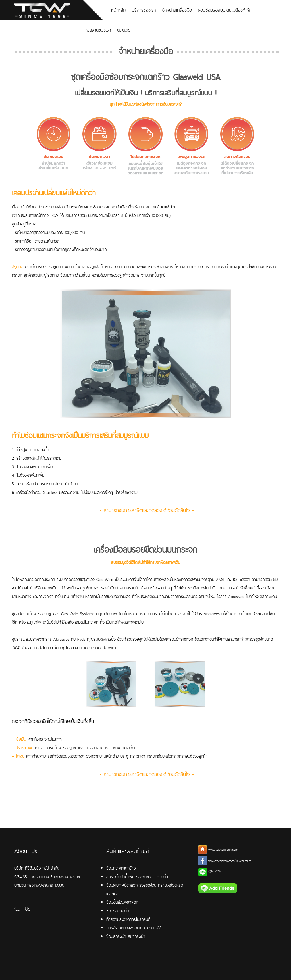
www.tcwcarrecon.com (223, 850)
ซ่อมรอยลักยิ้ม (118, 911)
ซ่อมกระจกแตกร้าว (121, 868)
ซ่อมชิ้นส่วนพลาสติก (122, 902)
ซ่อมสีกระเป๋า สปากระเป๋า (126, 936)
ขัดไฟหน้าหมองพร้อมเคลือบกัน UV (134, 928)
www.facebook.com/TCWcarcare (230, 861)
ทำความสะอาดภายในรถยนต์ (128, 919)
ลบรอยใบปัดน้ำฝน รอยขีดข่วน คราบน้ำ (137, 877)
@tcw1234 (215, 871)
